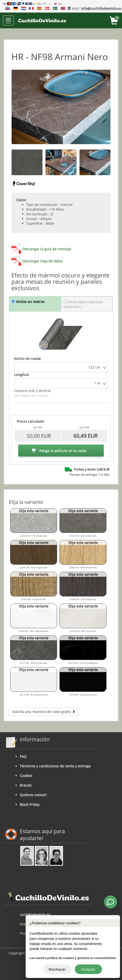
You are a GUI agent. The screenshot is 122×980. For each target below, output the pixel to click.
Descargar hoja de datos (43, 261)
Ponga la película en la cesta (59, 451)
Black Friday (30, 804)
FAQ (23, 756)
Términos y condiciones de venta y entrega (55, 766)
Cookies (26, 776)
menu (8, 21)
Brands (26, 785)
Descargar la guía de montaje (47, 249)
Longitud (21, 375)
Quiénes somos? (33, 795)
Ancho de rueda (27, 359)
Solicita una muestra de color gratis (44, 712)
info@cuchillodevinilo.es (101, 8)
